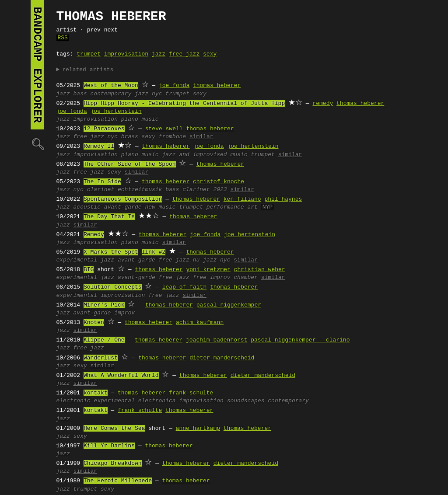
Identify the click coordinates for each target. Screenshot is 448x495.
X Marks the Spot (111, 252)
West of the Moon (111, 86)
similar (201, 137)
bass (80, 94)
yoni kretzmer (208, 270)
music (150, 119)
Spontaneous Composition (123, 199)
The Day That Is (109, 217)
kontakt (96, 393)
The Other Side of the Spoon (130, 164)
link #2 (154, 252)
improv (124, 313)
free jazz (184, 54)
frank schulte (191, 393)
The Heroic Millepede (118, 481)
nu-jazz (205, 260)
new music (160, 207)
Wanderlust (101, 358)
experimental (77, 260)
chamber (246, 278)
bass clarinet (187, 190)
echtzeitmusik (140, 190)
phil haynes (283, 199)
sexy (210, 54)
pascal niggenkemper (229, 305)
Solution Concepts (113, 287)
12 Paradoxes (104, 129)
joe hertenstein (116, 112)
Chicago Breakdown (113, 464)
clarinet (101, 190)
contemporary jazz (120, 94)
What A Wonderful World (121, 376)
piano (130, 119)
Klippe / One (104, 340)
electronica (157, 401)
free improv (212, 278)
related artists (88, 70)
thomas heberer (217, 86)
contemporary (288, 401)
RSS (63, 38)
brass (130, 137)
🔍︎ (37, 144)
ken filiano (242, 199)
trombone (172, 137)
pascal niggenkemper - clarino (300, 340)
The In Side (102, 182)
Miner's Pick (104, 305)
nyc (157, 94)
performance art (232, 207)
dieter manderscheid (222, 358)
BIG (89, 270)
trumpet (89, 54)
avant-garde (123, 207)
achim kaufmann (200, 323)
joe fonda (174, 86)
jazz (159, 54)
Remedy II (99, 146)
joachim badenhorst (217, 340)
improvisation (126, 54)
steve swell (164, 129)
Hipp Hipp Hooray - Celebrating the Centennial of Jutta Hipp (184, 104)
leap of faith (184, 287)
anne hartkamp (198, 429)
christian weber (260, 270)
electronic (73, 401)
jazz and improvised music (205, 155)
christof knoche (219, 182)
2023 (220, 190)
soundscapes (246, 401)
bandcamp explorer (37, 65)
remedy (323, 104)
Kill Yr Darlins (109, 446)
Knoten (94, 323)
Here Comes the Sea (114, 429)
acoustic (87, 207)
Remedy (94, 235)
